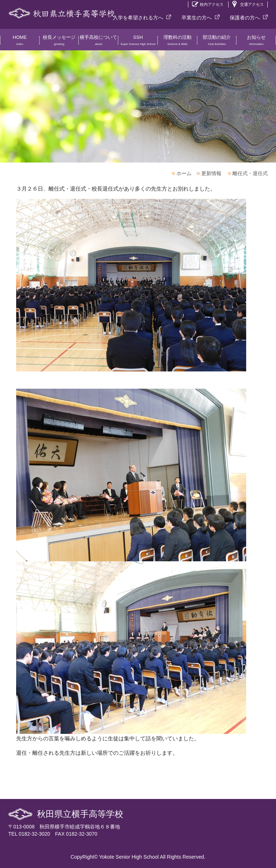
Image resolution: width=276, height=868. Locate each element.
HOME (20, 42)
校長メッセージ (59, 42)
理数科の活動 (178, 42)
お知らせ (256, 42)
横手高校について (98, 42)
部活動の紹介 (217, 42)
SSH (138, 42)
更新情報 (211, 173)
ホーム (184, 173)
